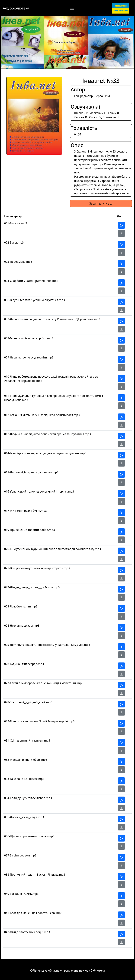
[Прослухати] (121, 225)
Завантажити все (101, 203)
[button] (121, 233)
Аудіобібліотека (16, 8)
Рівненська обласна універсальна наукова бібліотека (69, 971)
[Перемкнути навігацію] (72, 8)
